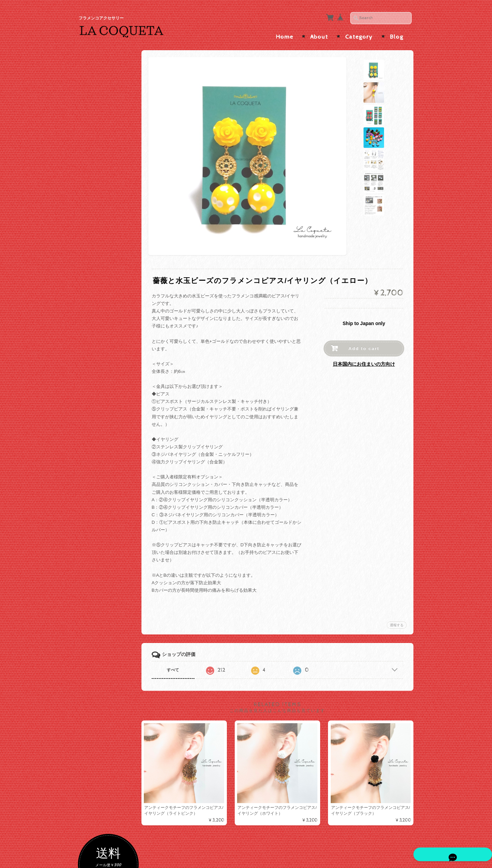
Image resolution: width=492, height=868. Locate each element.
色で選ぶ (96, 134)
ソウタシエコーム (106, 460)
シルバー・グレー (106, 157)
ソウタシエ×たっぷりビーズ (112, 359)
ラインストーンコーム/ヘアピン (111, 474)
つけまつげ (98, 568)
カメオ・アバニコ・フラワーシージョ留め (111, 553)
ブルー (95, 256)
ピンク (95, 201)
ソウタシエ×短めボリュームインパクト (112, 343)
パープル (97, 223)
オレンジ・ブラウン (108, 212)
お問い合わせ (101, 695)
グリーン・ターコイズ (111, 245)
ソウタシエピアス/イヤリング (110, 271)
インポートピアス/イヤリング (111, 416)
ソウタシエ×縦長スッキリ (112, 327)
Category (359, 33)
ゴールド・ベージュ (108, 146)
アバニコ (96, 581)
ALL (93, 286)
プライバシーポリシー (109, 709)
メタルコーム (102, 487)
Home (284, 33)
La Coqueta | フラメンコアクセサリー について (111, 676)
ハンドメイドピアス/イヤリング (111, 400)
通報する (397, 621)
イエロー (97, 234)
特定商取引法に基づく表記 (111, 725)
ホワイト (97, 179)
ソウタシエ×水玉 (105, 297)
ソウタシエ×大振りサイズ (112, 311)
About (319, 33)
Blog (397, 33)
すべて (179, 666)
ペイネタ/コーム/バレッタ (111, 434)
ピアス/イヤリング (106, 374)
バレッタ (97, 498)
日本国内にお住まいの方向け (364, 361)
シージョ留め (100, 511)
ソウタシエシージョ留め (111, 536)
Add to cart (364, 345)
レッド (95, 190)
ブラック (97, 168)
